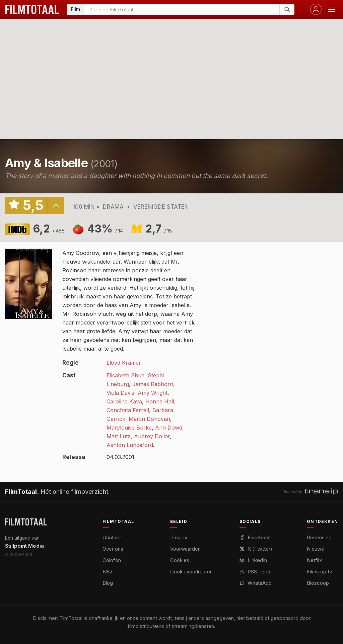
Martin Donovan (149, 419)
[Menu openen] (332, 9)
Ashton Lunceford (130, 445)
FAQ (107, 572)
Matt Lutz (119, 436)
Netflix (314, 560)
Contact (112, 537)
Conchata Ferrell (128, 410)
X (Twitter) (256, 549)
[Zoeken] (287, 9)
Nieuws (315, 549)
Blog (108, 583)
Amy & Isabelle (46, 163)
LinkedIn (253, 560)
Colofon (112, 560)
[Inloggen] (316, 9)
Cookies (180, 560)
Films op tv (319, 572)
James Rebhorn (153, 384)
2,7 (159, 229)
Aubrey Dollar (152, 436)
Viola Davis (120, 393)
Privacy (179, 537)
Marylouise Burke (129, 428)
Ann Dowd (169, 428)
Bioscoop (318, 583)
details (56, 205)
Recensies (319, 537)
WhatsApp (256, 583)
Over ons (113, 549)
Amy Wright (153, 393)
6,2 (49, 229)
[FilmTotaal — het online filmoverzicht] (26, 522)
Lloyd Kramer (124, 363)
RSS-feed (255, 572)
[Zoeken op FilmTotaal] (182, 9)
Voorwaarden (185, 549)
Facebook (255, 537)
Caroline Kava (124, 401)
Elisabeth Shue (125, 375)
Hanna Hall (160, 401)
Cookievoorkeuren (191, 572)
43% (105, 229)
